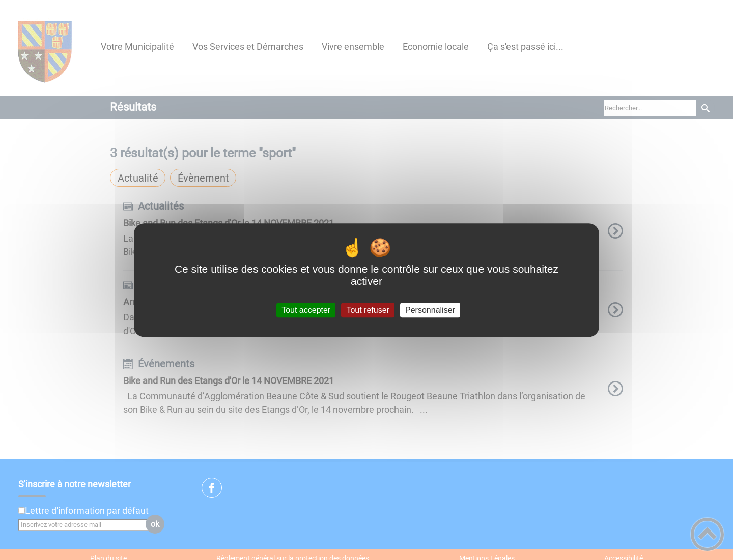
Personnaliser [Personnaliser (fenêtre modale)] (430, 310)
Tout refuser (368, 310)
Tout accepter (306, 310)
